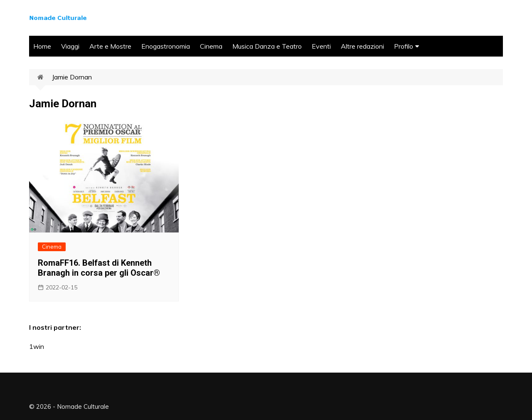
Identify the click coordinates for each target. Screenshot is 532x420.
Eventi (321, 46)
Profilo (404, 46)
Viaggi (70, 46)
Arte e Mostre (110, 46)
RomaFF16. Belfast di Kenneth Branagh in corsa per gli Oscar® (99, 268)
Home (42, 46)
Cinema (211, 46)
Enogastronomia (166, 46)
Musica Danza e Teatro (267, 46)
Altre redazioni (362, 46)
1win (37, 346)
